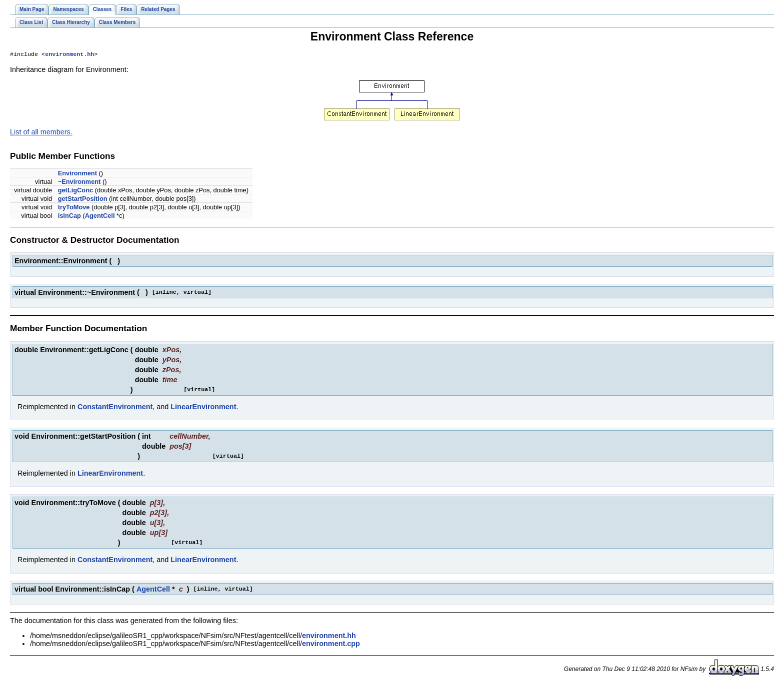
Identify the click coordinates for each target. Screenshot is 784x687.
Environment (77, 174)
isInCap (69, 217)
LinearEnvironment (203, 408)
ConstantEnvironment (115, 408)
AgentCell (100, 217)
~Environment (79, 183)
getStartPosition (83, 200)
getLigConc (75, 191)
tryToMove (74, 208)
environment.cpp (331, 645)
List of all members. (41, 133)
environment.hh (69, 55)
